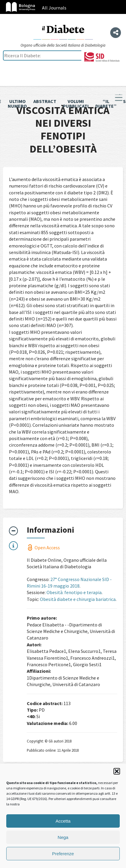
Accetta (63, 821)
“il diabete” (106, 104)
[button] (117, 771)
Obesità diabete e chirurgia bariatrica (78, 599)
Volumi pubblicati (76, 104)
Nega (63, 837)
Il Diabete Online (63, 32)
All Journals (54, 8)
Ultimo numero (17, 104)
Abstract (45, 101)
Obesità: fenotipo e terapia (74, 592)
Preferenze (63, 854)
